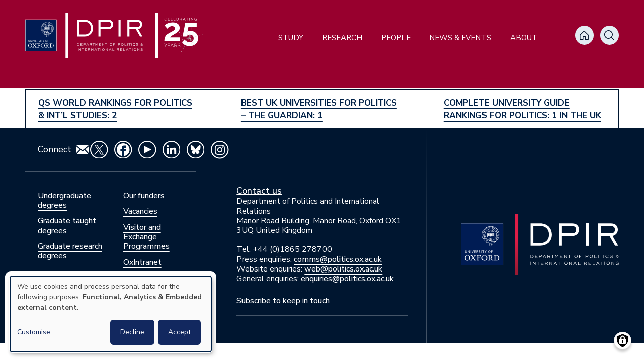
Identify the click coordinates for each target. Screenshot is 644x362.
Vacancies (140, 211)
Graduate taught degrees (67, 225)
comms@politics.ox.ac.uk (338, 259)
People (396, 38)
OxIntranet (142, 262)
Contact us (259, 191)
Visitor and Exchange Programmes (146, 237)
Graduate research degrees (70, 251)
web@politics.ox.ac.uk (343, 269)
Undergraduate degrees (64, 200)
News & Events (460, 38)
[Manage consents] (623, 341)
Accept (179, 332)
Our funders (144, 196)
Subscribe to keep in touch (283, 301)
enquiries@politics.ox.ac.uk (347, 279)
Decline (132, 332)
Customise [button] (34, 332)
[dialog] (111, 314)
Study (291, 38)
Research (342, 38)
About (524, 38)
